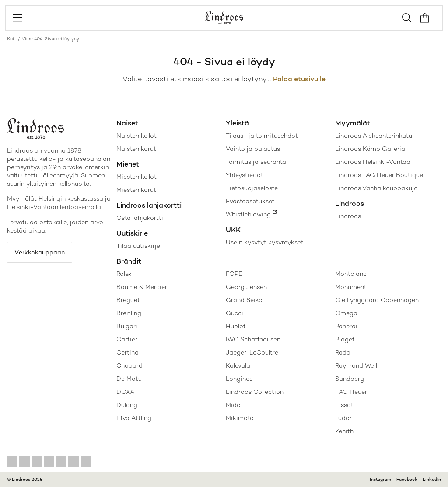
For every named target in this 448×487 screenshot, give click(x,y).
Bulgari (127, 326)
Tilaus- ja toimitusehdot (262, 136)
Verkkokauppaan (40, 252)
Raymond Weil (356, 365)
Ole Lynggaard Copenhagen (377, 300)
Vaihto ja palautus (253, 149)
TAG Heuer (351, 392)
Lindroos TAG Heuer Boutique (379, 175)
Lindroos (348, 216)
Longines (239, 379)
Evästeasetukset (250, 201)
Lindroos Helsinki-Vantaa (373, 162)
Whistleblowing (248, 214)
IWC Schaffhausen (253, 339)
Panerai (346, 326)
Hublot (236, 326)
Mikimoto (240, 418)
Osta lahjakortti (140, 218)
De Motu (129, 379)
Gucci (234, 313)
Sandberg (350, 379)
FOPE (234, 274)
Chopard (129, 365)
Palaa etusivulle (299, 79)
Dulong (127, 405)
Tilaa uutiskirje (138, 246)
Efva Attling (134, 418)
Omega (346, 313)
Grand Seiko (244, 300)
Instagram (380, 479)
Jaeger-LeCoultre (252, 352)
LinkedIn (432, 479)
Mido (233, 405)
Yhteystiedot (245, 175)
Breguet (128, 300)
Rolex (124, 274)
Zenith (344, 431)
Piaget (345, 339)
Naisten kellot (136, 136)
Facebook (407, 479)
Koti (11, 39)
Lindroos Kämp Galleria (370, 149)
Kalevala (238, 365)
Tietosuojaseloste (252, 188)
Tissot (344, 405)
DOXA (125, 392)
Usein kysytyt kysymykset (265, 242)
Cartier (127, 339)
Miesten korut (136, 190)
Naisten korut (136, 149)
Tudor (343, 418)
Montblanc (351, 274)
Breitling (129, 313)
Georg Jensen (246, 287)
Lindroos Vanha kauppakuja (376, 188)
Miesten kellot (136, 177)
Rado (343, 352)
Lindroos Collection (255, 392)
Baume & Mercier (142, 287)
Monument (351, 287)
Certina (128, 352)
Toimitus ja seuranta (256, 162)
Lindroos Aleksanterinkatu (374, 136)
